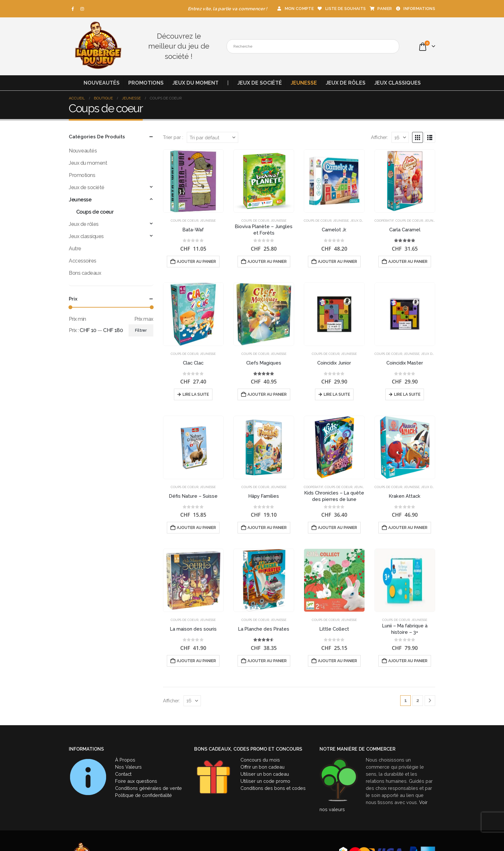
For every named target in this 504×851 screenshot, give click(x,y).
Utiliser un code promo (265, 781)
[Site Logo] (98, 46)
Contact (123, 774)
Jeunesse (304, 83)
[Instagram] (82, 9)
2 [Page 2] (418, 700)
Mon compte (295, 9)
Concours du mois (260, 760)
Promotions (146, 83)
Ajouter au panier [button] (196, 262)
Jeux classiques (397, 83)
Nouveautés (102, 83)
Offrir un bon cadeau (262, 767)
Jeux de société (260, 83)
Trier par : (173, 137)
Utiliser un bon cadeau (265, 774)
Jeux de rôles (346, 83)
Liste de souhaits (341, 9)
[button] (418, 137)
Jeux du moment (195, 83)
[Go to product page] (193, 181)
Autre (75, 249)
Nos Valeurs (128, 767)
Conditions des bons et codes (273, 788)
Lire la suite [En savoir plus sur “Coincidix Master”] (407, 394)
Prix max (144, 319)
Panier (380, 9)
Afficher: (379, 137)
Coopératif (384, 221)
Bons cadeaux (85, 273)
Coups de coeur (184, 221)
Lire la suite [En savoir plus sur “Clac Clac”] (196, 394)
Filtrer (141, 330)
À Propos (125, 760)
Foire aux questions (136, 781)
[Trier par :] (212, 137)
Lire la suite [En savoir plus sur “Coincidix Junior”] (337, 394)
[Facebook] (73, 9)
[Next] (430, 701)
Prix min (77, 319)
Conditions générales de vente (148, 788)
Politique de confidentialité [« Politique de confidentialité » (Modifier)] (144, 795)
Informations (415, 9)
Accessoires (83, 261)
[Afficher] (400, 137)
